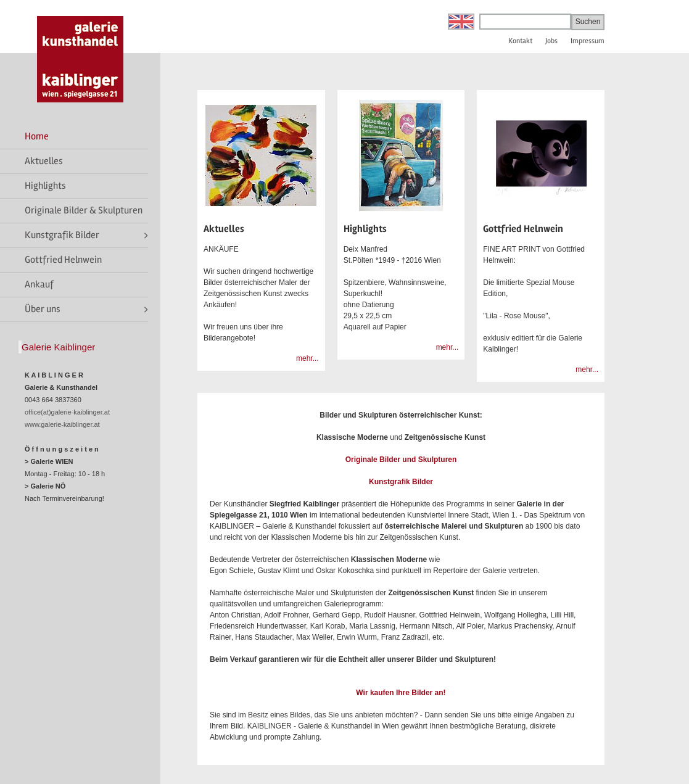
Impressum (588, 41)
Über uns (43, 309)
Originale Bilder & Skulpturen (84, 210)
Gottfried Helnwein (63, 260)
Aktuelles (44, 161)
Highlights (45, 186)
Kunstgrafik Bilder (62, 235)
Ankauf (39, 284)
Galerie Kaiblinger (58, 347)
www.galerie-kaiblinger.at (62, 424)
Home (37, 136)
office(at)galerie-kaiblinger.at (67, 412)
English (461, 22)
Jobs (551, 41)
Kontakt (520, 41)
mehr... (307, 358)
